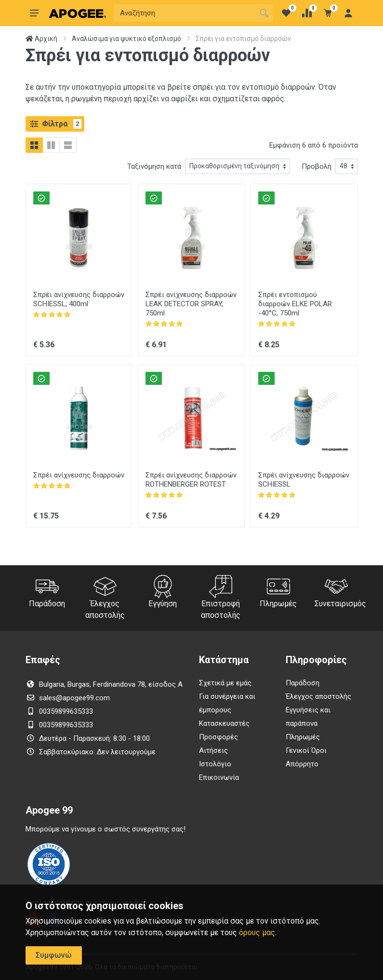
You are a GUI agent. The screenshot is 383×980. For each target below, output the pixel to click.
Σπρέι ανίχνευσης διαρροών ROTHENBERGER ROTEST (191, 480)
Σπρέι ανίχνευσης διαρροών (79, 475)
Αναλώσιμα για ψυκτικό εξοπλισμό (126, 39)
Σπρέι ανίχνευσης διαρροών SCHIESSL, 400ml (79, 299)
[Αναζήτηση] (185, 13)
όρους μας (257, 932)
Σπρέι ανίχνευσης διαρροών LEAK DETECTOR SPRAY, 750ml (191, 304)
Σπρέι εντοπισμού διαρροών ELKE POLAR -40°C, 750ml (295, 304)
